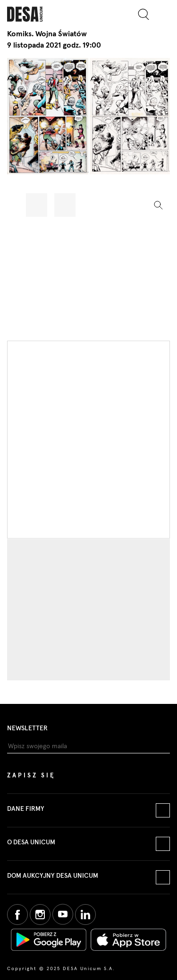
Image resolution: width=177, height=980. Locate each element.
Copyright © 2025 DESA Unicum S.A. (61, 969)
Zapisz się (31, 776)
